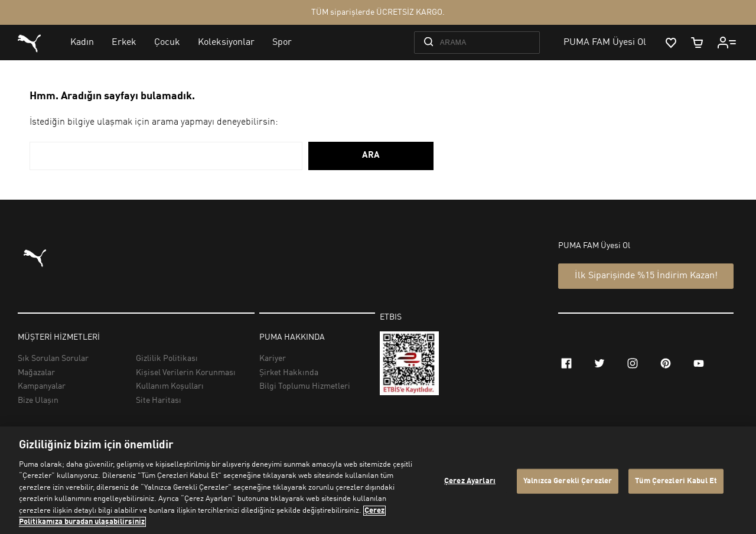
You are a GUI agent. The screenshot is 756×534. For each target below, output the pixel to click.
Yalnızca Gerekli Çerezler (568, 481)
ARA (371, 156)
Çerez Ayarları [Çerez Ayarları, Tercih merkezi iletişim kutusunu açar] (470, 481)
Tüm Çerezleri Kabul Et (676, 481)
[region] (378, 480)
